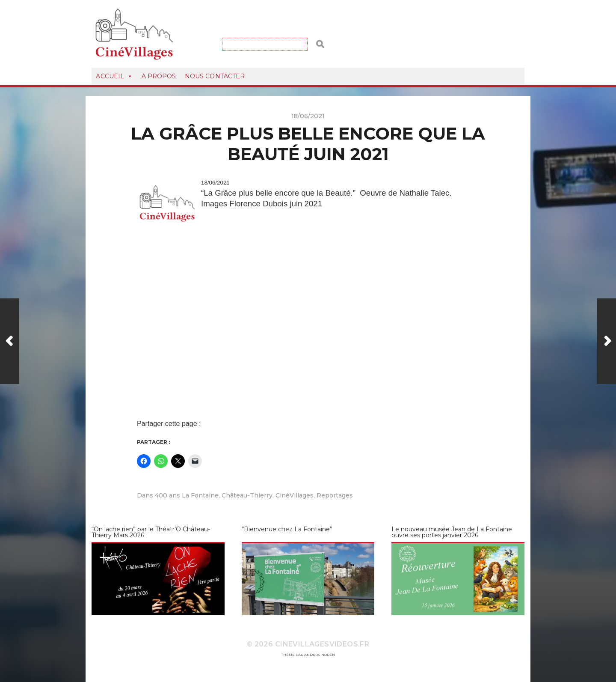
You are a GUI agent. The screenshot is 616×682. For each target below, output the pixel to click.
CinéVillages (295, 495)
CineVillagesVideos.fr (322, 644)
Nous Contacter (215, 76)
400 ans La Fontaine (187, 495)
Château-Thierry (247, 495)
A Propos (159, 76)
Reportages (335, 495)
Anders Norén (320, 655)
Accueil (114, 76)
